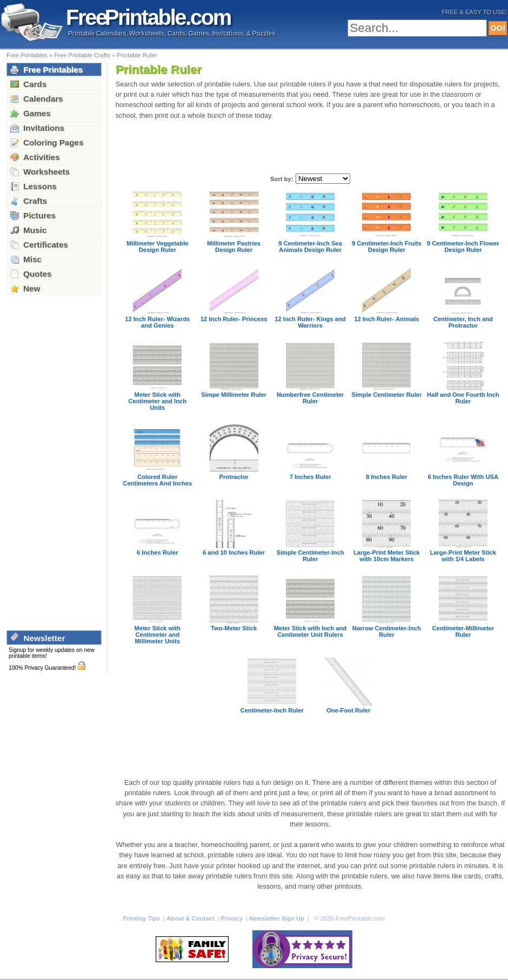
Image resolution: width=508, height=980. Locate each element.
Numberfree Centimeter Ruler (310, 398)
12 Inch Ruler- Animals (386, 319)
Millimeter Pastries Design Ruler (234, 246)
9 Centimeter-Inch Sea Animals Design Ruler (310, 246)
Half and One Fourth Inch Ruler (463, 398)
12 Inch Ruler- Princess (234, 319)
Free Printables (27, 55)
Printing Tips (142, 918)
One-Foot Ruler (349, 710)
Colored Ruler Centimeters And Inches (157, 480)
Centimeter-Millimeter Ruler (463, 631)
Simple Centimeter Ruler (386, 395)
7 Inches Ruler (310, 477)
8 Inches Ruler (387, 477)
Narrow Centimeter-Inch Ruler (387, 631)
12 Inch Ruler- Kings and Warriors (310, 322)
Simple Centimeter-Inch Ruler (310, 556)
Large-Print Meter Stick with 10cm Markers (387, 556)
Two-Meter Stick (234, 628)
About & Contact (191, 918)
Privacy (233, 918)
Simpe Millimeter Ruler (234, 395)
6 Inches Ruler (158, 552)
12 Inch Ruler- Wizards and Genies (157, 322)
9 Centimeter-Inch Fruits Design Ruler (387, 246)
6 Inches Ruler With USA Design (463, 480)
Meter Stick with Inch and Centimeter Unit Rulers (310, 631)
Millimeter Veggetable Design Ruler (158, 246)
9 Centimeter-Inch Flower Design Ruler (463, 246)
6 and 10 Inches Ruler (234, 552)
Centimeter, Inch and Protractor (463, 322)
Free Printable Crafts (82, 55)
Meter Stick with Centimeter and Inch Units (157, 401)
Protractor (234, 477)
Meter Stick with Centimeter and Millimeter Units (158, 635)
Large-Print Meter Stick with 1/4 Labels (463, 556)
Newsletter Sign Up (278, 918)
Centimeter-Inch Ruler (272, 710)
